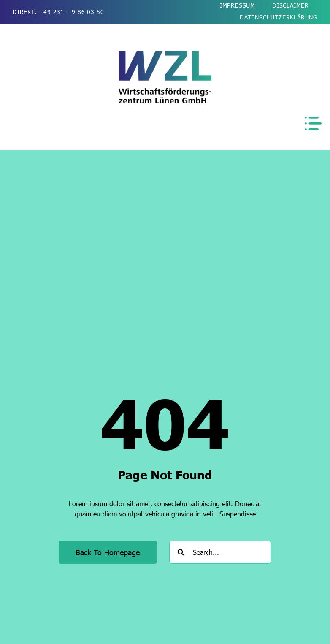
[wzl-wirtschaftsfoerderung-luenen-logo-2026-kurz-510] (165, 54)
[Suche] (181, 552)
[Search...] (220, 552)
